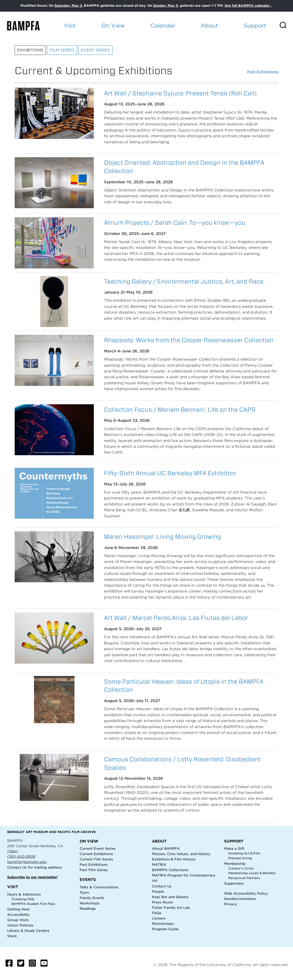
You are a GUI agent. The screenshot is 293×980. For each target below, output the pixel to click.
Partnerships (163, 924)
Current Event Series (98, 848)
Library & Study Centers (28, 931)
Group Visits (18, 920)
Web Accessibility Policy (246, 893)
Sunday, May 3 (165, 6)
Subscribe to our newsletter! (32, 877)
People (158, 891)
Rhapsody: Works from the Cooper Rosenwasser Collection (189, 340)
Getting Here (18, 909)
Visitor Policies (20, 925)
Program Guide (165, 929)
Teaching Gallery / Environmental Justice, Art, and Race (184, 281)
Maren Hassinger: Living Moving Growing (163, 537)
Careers (159, 918)
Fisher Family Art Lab (171, 908)
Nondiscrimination (240, 899)
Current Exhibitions (96, 854)
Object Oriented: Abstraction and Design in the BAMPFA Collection (184, 167)
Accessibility (18, 915)
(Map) (13, 851)
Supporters (234, 883)
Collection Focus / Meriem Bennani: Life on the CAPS (180, 410)
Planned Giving (240, 858)
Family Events (92, 898)
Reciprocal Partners (244, 878)
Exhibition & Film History (174, 859)
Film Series (62, 50)
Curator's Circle (241, 868)
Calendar (163, 25)
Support (255, 25)
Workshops (90, 903)
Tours (84, 892)
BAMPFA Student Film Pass (33, 904)
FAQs (157, 913)
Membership (235, 864)
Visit (70, 25)
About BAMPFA (166, 848)
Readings (88, 908)
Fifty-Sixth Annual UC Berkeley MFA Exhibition (170, 473)
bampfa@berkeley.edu (27, 862)
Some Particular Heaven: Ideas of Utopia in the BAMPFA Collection (184, 686)
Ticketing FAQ (23, 899)
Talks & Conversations (99, 887)
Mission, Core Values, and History (181, 854)
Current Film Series (96, 859)
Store (12, 936)
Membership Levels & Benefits (252, 873)
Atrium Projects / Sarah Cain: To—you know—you (175, 222)
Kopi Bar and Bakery (170, 897)
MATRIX (159, 865)
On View (113, 25)
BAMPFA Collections (170, 870)
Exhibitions (30, 50)
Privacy (231, 904)
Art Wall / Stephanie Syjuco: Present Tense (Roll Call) (180, 93)
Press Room (163, 902)
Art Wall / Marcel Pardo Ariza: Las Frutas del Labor (176, 618)
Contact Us (17, 867)
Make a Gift (234, 848)
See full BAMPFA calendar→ (249, 6)
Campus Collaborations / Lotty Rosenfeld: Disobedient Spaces (182, 763)
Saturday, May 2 (68, 6)
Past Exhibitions (263, 72)
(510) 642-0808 (21, 856)
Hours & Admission (24, 894)
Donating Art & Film (244, 853)
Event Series (95, 50)
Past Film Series (94, 870)
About (209, 25)
